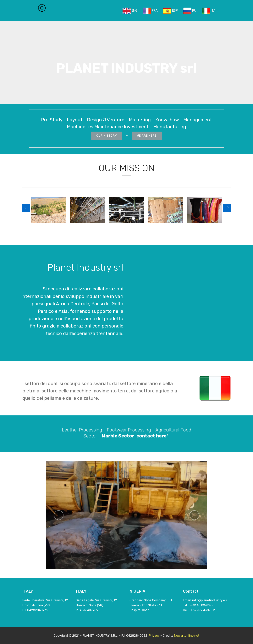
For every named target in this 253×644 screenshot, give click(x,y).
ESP (170, 11)
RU (190, 11)
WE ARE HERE (147, 136)
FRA (150, 11)
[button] (26, 208)
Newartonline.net (187, 636)
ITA (209, 11)
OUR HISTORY (107, 136)
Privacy (154, 636)
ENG (130, 11)
